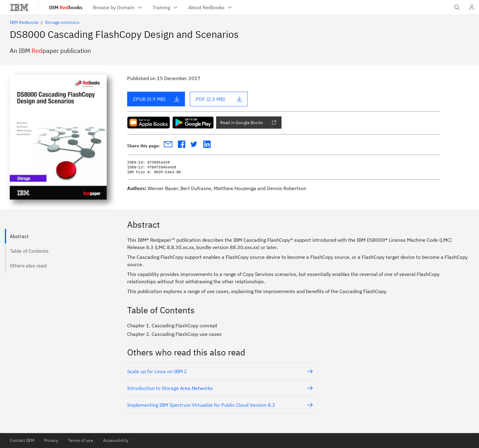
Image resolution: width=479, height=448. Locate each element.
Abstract (19, 236)
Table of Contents (29, 251)
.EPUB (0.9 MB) (156, 99)
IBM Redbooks (24, 22)
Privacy (51, 440)
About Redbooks (211, 7)
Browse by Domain (118, 7)
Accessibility (116, 440)
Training (166, 7)
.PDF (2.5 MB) (219, 99)
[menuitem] (118, 7)
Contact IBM (22, 440)
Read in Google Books (248, 123)
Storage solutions (62, 22)
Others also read (28, 266)
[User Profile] (472, 7)
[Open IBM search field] (457, 7)
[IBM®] (19, 7)
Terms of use (81, 440)
